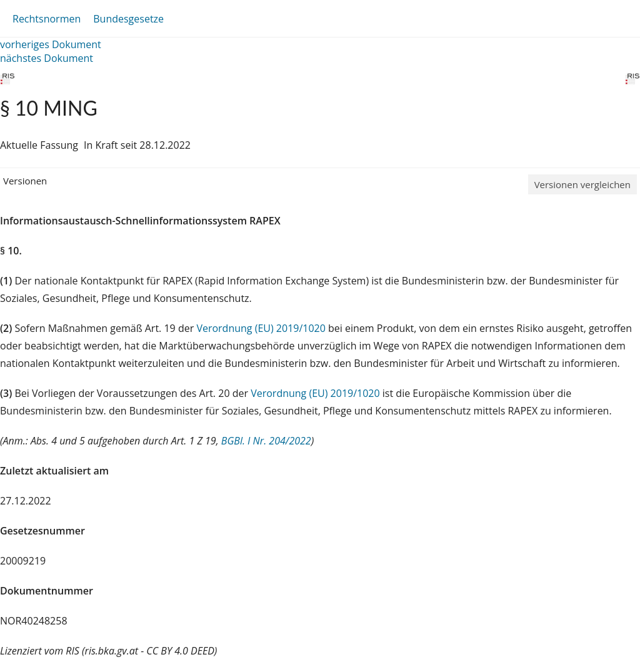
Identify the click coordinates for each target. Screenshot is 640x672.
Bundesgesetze (128, 19)
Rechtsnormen (47, 19)
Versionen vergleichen (582, 184)
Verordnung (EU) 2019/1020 (262, 328)
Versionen (25, 181)
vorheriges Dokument (51, 44)
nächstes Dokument (47, 58)
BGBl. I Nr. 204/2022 (266, 441)
